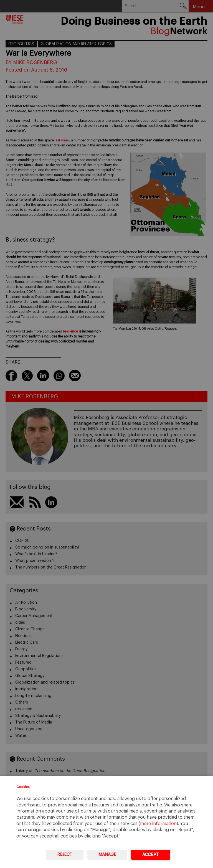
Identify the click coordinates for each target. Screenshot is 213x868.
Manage (107, 855)
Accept (151, 855)
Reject (65, 855)
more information (158, 824)
